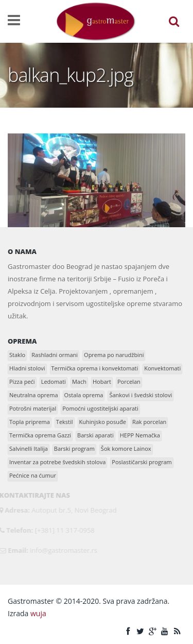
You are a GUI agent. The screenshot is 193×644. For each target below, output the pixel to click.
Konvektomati (162, 368)
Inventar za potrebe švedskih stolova (57, 462)
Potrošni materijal (33, 408)
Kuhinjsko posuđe (103, 422)
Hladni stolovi (27, 368)
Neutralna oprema (34, 395)
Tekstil (65, 422)
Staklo (17, 355)
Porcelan (129, 382)
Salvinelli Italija (29, 448)
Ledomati (54, 382)
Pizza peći (22, 382)
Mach (79, 382)
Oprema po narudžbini (114, 355)
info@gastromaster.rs (62, 550)
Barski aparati (95, 435)
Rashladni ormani (55, 355)
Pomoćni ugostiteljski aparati (100, 408)
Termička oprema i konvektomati (95, 368)
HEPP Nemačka (140, 435)
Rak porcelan (149, 422)
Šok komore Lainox (126, 448)
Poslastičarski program (142, 462)
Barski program (74, 448)
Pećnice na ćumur (33, 475)
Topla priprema (30, 422)
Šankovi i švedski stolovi (141, 395)
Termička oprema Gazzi (40, 435)
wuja (38, 613)
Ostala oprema (84, 395)
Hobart (102, 382)
